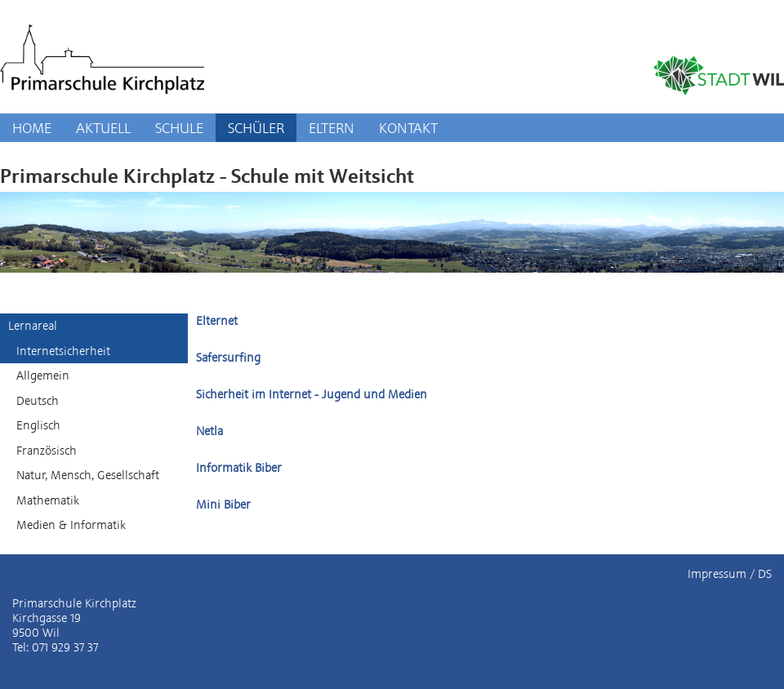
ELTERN (332, 128)
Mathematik (48, 500)
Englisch (38, 425)
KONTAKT (408, 128)
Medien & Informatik (71, 525)
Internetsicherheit (63, 351)
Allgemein (43, 376)
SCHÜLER (256, 128)
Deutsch (38, 401)
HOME (32, 128)
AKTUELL (103, 128)
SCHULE (179, 128)
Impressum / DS (730, 574)
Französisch (47, 451)
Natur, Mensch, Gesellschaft (88, 475)
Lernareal (33, 326)
